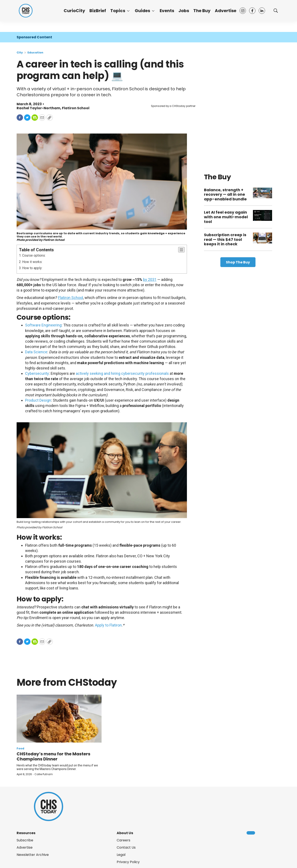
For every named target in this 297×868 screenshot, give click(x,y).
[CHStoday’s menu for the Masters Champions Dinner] (59, 719)
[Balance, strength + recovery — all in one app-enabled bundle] (263, 193)
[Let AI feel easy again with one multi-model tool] (263, 215)
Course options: (34, 255)
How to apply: (32, 268)
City (20, 52)
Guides (142, 11)
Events (167, 11)
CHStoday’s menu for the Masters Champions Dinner (53, 756)
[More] (128, 11)
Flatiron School (76, 108)
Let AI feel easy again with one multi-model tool (226, 217)
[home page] (26, 11)
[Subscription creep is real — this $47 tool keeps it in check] (263, 238)
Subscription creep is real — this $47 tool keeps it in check (225, 239)
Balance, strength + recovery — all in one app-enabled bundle (225, 194)
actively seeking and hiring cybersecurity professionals (122, 373)
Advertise (226, 11)
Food (20, 748)
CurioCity (74, 11)
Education (35, 52)
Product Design (38, 400)
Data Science (36, 352)
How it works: (32, 262)
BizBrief (98, 11)
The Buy (202, 11)
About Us (125, 833)
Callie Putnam (44, 774)
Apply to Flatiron (108, 625)
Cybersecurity (37, 373)
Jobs (184, 11)
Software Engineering (43, 325)
